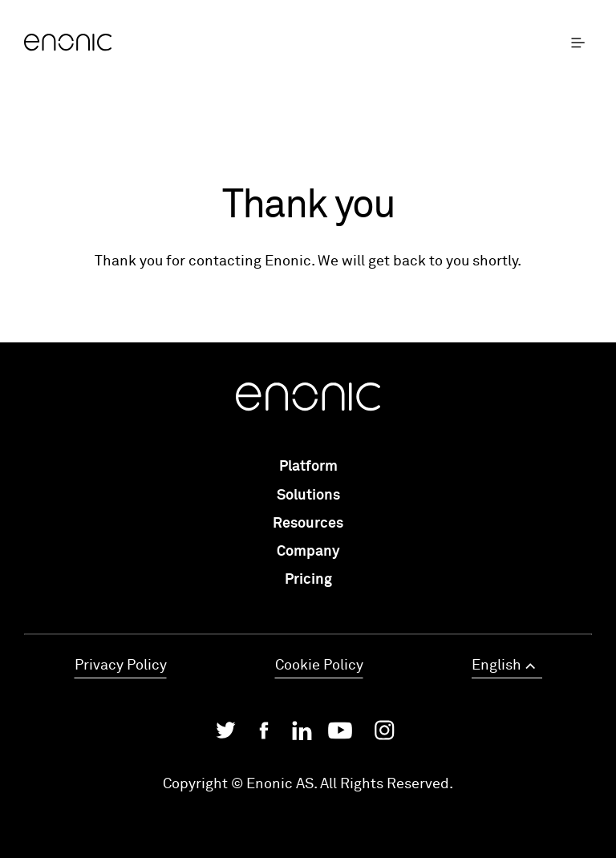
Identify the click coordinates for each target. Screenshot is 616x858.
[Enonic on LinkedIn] (302, 735)
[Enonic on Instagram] (384, 735)
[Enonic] (166, 43)
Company (308, 552)
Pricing (308, 580)
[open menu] (582, 43)
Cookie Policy (319, 666)
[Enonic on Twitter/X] (226, 734)
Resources (308, 524)
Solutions (308, 496)
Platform (308, 467)
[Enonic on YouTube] (340, 735)
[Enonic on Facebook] (264, 735)
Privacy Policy (121, 666)
